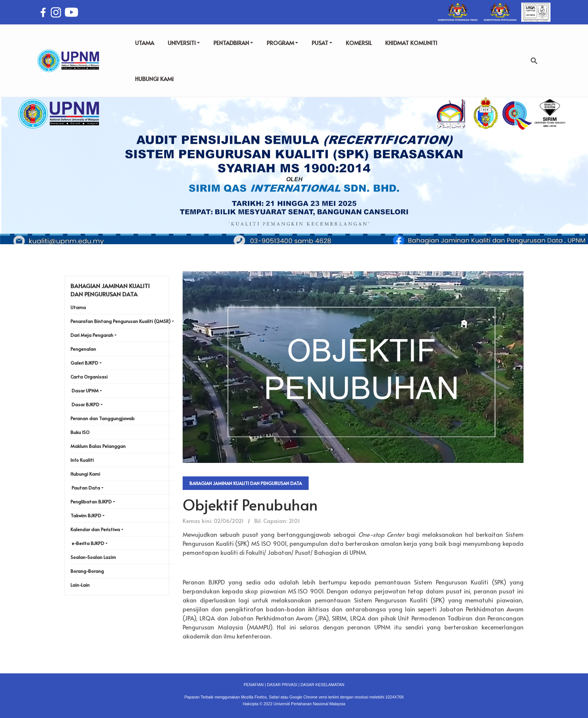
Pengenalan (83, 349)
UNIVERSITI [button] (184, 43)
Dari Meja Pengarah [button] (92, 335)
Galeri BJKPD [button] (84, 363)
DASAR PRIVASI (282, 685)
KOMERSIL (359, 43)
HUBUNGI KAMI (154, 79)
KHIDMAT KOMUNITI (411, 43)
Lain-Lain (80, 585)
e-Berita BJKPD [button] (88, 543)
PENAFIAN (254, 685)
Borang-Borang (87, 571)
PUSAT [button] (322, 43)
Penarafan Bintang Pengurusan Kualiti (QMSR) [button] (121, 321)
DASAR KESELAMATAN (322, 685)
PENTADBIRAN (233, 43)
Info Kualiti (82, 460)
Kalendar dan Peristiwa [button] (95, 529)
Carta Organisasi (89, 377)
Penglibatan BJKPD (91, 502)
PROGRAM (282, 43)
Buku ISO (80, 432)
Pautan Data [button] (86, 488)
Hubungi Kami (85, 474)
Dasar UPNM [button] (85, 391)
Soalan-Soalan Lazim (93, 557)
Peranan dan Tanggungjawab (103, 418)
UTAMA (145, 43)
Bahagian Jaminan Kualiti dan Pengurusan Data (246, 483)
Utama (78, 307)
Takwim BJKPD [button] (86, 515)
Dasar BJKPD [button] (85, 404)
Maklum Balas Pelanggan (98, 446)
